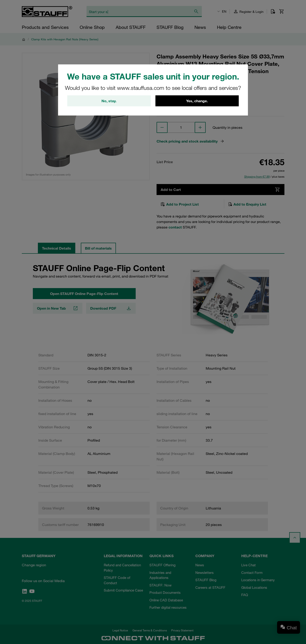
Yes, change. (197, 101)
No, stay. (109, 101)
